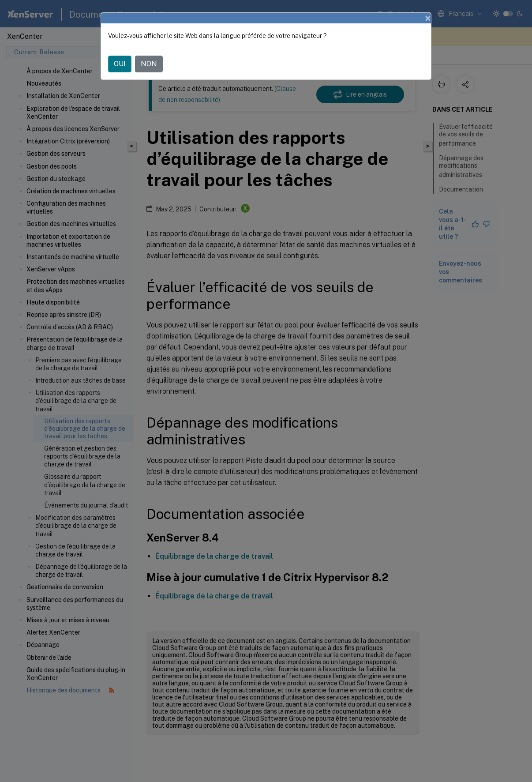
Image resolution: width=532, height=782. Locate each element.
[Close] (428, 18)
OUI (120, 64)
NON (149, 64)
